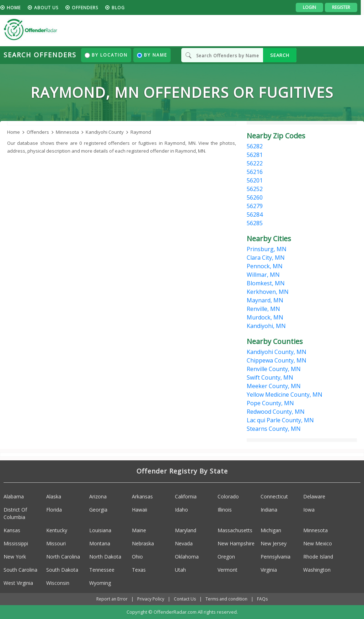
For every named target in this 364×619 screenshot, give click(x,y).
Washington (317, 570)
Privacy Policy (151, 599)
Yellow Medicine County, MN (285, 395)
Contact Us (185, 599)
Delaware (314, 496)
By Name (152, 55)
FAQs (262, 599)
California (186, 496)
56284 (255, 215)
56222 (255, 163)
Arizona (98, 496)
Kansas (12, 530)
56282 (255, 146)
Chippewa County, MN (277, 360)
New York (15, 557)
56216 (255, 172)
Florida (54, 510)
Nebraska (143, 543)
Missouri (56, 543)
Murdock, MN (265, 317)
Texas (139, 570)
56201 (255, 180)
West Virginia (18, 583)
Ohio (137, 557)
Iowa (309, 510)
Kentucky (57, 530)
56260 (255, 197)
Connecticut (274, 496)
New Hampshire (236, 543)
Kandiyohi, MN (266, 326)
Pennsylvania (275, 557)
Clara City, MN (266, 258)
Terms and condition (226, 599)
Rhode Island (318, 557)
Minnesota (315, 530)
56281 (255, 155)
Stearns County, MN (274, 429)
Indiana (269, 510)
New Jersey (274, 543)
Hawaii (140, 510)
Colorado (228, 496)
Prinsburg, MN (267, 249)
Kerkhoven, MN (268, 292)
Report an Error (112, 599)
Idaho (181, 510)
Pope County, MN (270, 403)
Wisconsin (58, 583)
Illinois (225, 510)
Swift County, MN (270, 377)
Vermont (227, 570)
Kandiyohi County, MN (277, 352)
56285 (255, 223)
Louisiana (100, 530)
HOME (17, 8)
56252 (255, 189)
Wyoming (100, 583)
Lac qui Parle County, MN (280, 420)
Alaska (54, 496)
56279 (255, 206)
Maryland (186, 530)
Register (344, 7)
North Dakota (105, 557)
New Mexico (318, 543)
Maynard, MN (265, 300)
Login (313, 7)
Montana (100, 543)
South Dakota (62, 570)
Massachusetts (235, 530)
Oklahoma (187, 557)
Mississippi (16, 543)
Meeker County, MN (274, 386)
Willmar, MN (263, 275)
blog (121, 8)
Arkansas (142, 496)
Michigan (271, 530)
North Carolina (63, 557)
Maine (139, 530)
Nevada (184, 543)
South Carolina (20, 570)
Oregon (226, 557)
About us (49, 8)
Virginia (269, 570)
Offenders (88, 8)
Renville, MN (263, 309)
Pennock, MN (265, 266)
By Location (106, 55)
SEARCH (280, 55)
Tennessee (102, 570)
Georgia (98, 510)
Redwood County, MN (276, 412)
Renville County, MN (274, 369)
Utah (180, 570)
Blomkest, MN (266, 283)
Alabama (14, 496)
